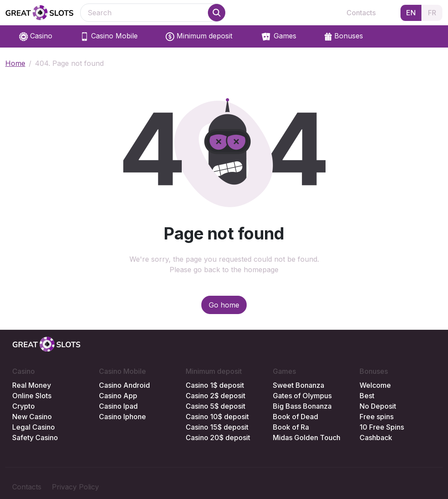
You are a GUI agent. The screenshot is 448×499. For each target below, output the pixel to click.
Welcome (375, 385)
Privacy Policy (75, 487)
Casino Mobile (109, 36)
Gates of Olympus (302, 396)
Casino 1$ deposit (215, 385)
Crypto (24, 406)
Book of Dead (295, 417)
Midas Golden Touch (307, 437)
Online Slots (32, 396)
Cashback (376, 437)
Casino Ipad (118, 406)
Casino (36, 36)
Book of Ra (291, 427)
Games (278, 37)
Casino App (118, 396)
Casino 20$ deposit (218, 437)
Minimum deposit (199, 36)
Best (367, 396)
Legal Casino (34, 427)
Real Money (32, 385)
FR (432, 13)
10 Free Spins (382, 427)
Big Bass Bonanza (302, 406)
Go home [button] (224, 305)
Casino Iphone (122, 417)
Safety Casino (35, 437)
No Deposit (378, 406)
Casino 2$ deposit (216, 396)
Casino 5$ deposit (216, 406)
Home (15, 63)
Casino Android (124, 385)
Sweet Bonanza (299, 385)
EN (411, 13)
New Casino (32, 417)
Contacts (361, 13)
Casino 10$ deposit (217, 417)
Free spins (377, 417)
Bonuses (344, 36)
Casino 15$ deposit (217, 427)
